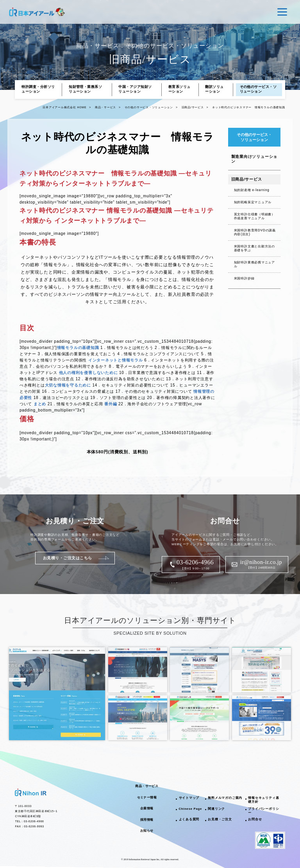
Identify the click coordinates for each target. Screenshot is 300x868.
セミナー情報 (147, 797)
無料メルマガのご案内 (225, 798)
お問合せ (255, 819)
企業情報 (147, 808)
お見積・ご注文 (220, 819)
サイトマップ (189, 798)
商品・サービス (147, 786)
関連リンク (216, 809)
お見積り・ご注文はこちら (68, 558)
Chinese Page (191, 809)
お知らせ (147, 831)
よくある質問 (189, 819)
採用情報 (147, 820)
